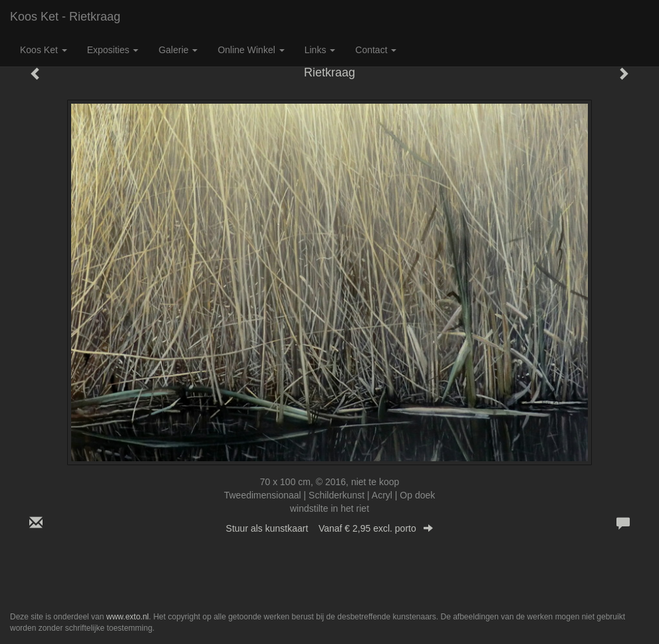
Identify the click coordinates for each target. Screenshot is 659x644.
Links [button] (320, 50)
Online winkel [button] (251, 50)
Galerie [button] (178, 50)
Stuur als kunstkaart (330, 528)
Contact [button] (376, 50)
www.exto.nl (128, 617)
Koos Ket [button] (44, 50)
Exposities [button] (113, 50)
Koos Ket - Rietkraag (65, 17)
